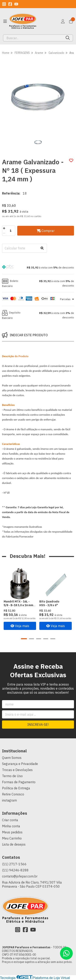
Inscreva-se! (38, 725)
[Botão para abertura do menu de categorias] (5, 21)
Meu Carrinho (12, 838)
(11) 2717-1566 (14, 864)
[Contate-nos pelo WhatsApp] (66, 953)
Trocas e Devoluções (17, 770)
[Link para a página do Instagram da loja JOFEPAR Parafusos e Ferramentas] (4, 4)
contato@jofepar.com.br (20, 876)
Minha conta (11, 826)
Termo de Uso (12, 776)
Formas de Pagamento (19, 782)
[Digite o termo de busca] (33, 38)
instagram (9, 800)
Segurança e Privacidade (20, 764)
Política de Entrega (16, 788)
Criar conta (10, 820)
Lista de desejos (14, 845)
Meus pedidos (12, 832)
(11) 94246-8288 (15, 870)
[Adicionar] (4, 228)
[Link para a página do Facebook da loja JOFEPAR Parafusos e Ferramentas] (10, 4)
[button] (38, 267)
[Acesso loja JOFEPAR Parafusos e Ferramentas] (63, 21)
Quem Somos (12, 758)
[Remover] (4, 233)
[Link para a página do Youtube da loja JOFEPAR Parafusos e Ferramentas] (16, 4)
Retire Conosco (13, 794)
